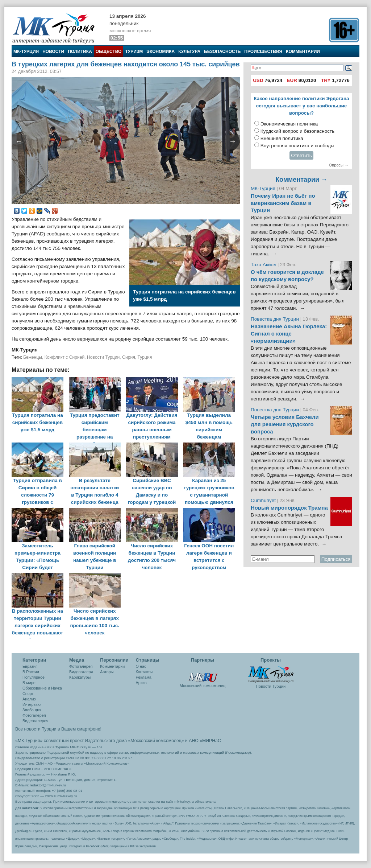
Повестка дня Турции (276, 319)
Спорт (28, 694)
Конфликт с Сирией (65, 357)
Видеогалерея (35, 721)
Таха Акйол (264, 265)
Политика (80, 52)
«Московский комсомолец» (156, 741)
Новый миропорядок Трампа (289, 508)
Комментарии (303, 52)
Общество (109, 52)
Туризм (134, 52)
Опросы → (339, 165)
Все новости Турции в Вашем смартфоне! (58, 729)
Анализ (29, 699)
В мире (29, 683)
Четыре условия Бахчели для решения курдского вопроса (285, 424)
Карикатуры (80, 677)
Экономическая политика (289, 124)
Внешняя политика (282, 138)
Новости (53, 52)
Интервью (32, 704)
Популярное (34, 677)
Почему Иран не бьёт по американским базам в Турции (283, 203)
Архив (141, 683)
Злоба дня (32, 710)
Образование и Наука (42, 688)
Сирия (129, 357)
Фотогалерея (34, 715)
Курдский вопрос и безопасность (298, 131)
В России (31, 672)
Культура (189, 52)
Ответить (301, 155)
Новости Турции (103, 357)
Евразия (30, 666)
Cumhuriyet (264, 500)
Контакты (144, 672)
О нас (141, 666)
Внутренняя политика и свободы (297, 146)
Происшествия (263, 52)
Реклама (144, 677)
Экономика (161, 52)
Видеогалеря (81, 672)
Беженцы (33, 357)
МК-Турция (26, 52)
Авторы (107, 672)
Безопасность (222, 52)
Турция (145, 357)
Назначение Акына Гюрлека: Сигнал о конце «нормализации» (289, 334)
